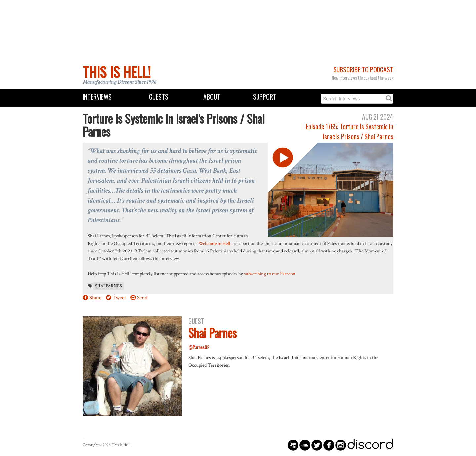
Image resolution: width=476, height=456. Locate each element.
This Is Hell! (117, 72)
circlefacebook (329, 445)
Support (265, 97)
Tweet (119, 298)
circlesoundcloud (305, 445)
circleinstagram (341, 445)
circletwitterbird (317, 445)
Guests (159, 97)
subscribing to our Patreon (270, 274)
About (212, 97)
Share (95, 298)
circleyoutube (293, 445)
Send (142, 298)
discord (370, 445)
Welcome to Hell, (215, 243)
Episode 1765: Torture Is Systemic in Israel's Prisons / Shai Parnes (350, 131)
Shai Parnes (108, 286)
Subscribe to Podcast (363, 70)
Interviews (97, 97)
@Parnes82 (199, 347)
